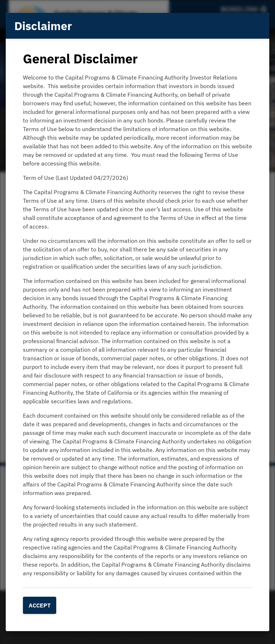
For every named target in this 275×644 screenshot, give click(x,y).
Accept (40, 605)
